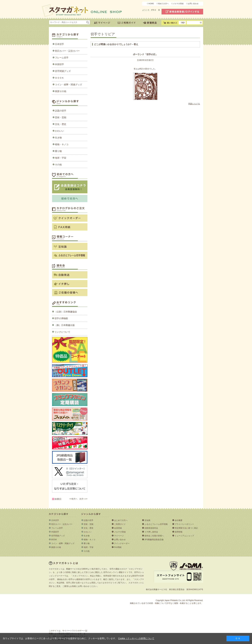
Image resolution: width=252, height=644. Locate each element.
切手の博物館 (61, 318)
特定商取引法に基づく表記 (186, 528)
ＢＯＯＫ (59, 78)
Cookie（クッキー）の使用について (136, 638)
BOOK (54, 540)
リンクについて (62, 332)
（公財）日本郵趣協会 (66, 312)
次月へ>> (83, 499)
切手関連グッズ (63, 71)
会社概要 (179, 520)
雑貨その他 (61, 91)
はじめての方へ (121, 520)
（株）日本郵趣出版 (65, 325)
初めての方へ (163, 4)
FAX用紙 (118, 547)
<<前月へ (73, 499)
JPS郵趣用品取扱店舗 (154, 540)
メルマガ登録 (178, 4)
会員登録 (118, 528)
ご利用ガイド (120, 524)
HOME (151, 4)
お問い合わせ (193, 4)
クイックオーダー (122, 543)
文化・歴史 (61, 124)
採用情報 (179, 532)
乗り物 (58, 151)
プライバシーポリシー (184, 524)
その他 (58, 165)
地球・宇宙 (61, 158)
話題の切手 (61, 111)
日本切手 (59, 44)
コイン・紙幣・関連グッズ (68, 85)
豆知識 (147, 520)
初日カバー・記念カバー (67, 51)
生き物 (58, 138)
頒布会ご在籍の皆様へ (154, 536)
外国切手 (59, 64)
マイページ (119, 536)
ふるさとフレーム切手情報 (156, 524)
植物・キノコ (62, 144)
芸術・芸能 (61, 117)
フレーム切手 (62, 58)
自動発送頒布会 (151, 528)
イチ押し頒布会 (151, 532)
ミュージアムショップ (184, 536)
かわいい (59, 131)
